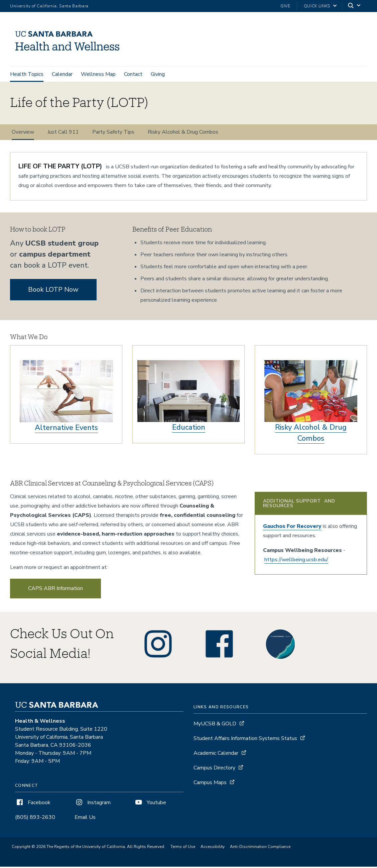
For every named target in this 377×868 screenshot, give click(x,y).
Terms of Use (183, 848)
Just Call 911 (63, 133)
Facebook (33, 804)
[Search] (355, 6)
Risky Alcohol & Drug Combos (183, 133)
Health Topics (27, 74)
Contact (133, 74)
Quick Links (317, 6)
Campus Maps (210, 783)
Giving (158, 74)
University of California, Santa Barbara (49, 6)
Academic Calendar (216, 754)
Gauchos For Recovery (292, 528)
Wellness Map (98, 74)
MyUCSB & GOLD (215, 725)
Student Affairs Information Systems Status (245, 739)
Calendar (62, 74)
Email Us (85, 818)
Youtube (150, 804)
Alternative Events (66, 429)
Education (189, 429)
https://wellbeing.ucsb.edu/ (296, 561)
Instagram (93, 804)
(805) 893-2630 (35, 818)
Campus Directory (214, 769)
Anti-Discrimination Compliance (260, 848)
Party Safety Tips (113, 133)
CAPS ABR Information (55, 590)
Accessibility (213, 848)
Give (285, 6)
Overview (23, 133)
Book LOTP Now (53, 291)
